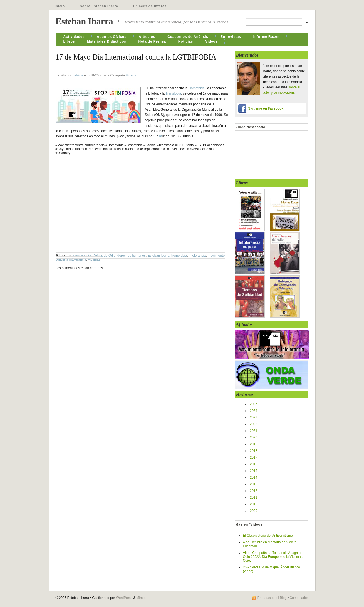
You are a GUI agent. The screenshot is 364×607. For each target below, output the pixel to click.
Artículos (147, 37)
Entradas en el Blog (272, 598)
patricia (78, 75)
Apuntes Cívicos (112, 37)
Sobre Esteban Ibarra (99, 6)
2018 (254, 451)
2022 (254, 424)
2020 (254, 437)
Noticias (186, 41)
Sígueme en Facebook (266, 108)
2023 (254, 417)
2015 (254, 471)
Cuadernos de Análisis (188, 37)
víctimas (94, 259)
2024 (254, 411)
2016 (254, 464)
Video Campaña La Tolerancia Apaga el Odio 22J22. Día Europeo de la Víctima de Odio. (274, 557)
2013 (254, 484)
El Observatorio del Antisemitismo (268, 536)
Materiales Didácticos (107, 41)
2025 (254, 404)
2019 (254, 444)
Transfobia (173, 93)
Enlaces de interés (150, 6)
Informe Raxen (266, 37)
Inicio (60, 6)
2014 (254, 477)
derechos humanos (132, 256)
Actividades (74, 37)
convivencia (82, 256)
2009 (254, 511)
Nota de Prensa (152, 41)
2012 (254, 491)
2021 (254, 431)
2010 (254, 504)
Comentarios (299, 598)
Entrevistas (231, 37)
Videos (211, 41)
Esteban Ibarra (84, 21)
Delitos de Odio (104, 256)
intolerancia (197, 256)
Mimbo (142, 598)
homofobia (179, 256)
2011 (254, 497)
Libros (69, 41)
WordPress (124, 598)
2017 (254, 457)
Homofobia (197, 88)
